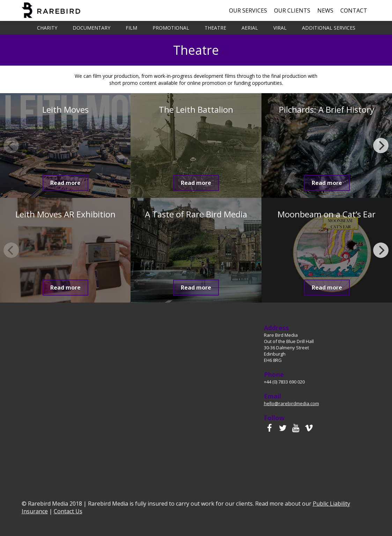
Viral (280, 28)
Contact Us (68, 511)
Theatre (215, 28)
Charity (47, 28)
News (325, 10)
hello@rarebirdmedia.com (291, 403)
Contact (354, 10)
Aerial (250, 28)
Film (131, 28)
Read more (65, 183)
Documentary (91, 28)
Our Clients (292, 10)
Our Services (248, 10)
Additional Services (329, 28)
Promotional (171, 28)
